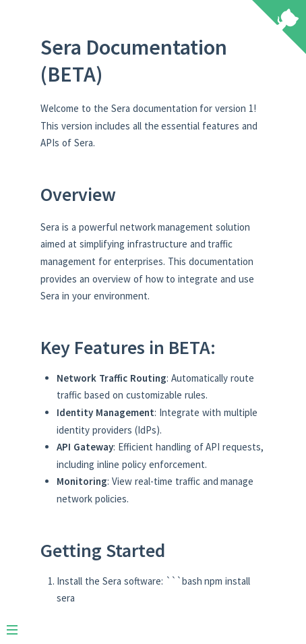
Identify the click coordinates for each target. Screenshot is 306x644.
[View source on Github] (279, 28)
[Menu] (19, 624)
